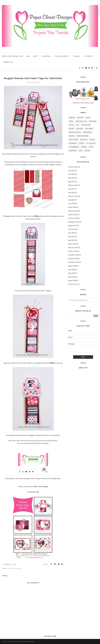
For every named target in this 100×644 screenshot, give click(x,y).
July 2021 (71, 189)
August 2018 (72, 266)
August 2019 (72, 225)
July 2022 (71, 171)
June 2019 (72, 233)
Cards (71, 121)
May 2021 (72, 193)
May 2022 (72, 178)
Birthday (80, 118)
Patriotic (84, 140)
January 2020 (73, 215)
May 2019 (72, 236)
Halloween (89, 129)
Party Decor (73, 140)
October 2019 (73, 218)
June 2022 (72, 174)
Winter (87, 151)
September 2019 (74, 222)
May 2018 (72, 273)
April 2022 (72, 182)
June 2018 (72, 269)
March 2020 (72, 207)
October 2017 (73, 284)
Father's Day (86, 125)
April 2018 (72, 277)
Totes (91, 147)
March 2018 (72, 280)
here (37, 216)
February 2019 (73, 247)
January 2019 (73, 251)
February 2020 (73, 211)
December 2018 (73, 255)
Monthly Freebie (83, 136)
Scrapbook (73, 143)
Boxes (88, 118)
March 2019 (72, 244)
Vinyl (81, 151)
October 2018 (73, 258)
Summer (84, 147)
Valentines (18, 569)
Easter (71, 125)
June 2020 (72, 204)
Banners (72, 118)
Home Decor (88, 132)
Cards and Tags (81, 121)
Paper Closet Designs (41, 486)
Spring (82, 143)
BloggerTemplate (30, 641)
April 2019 (72, 240)
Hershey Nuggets (75, 132)
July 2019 (71, 229)
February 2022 (73, 185)
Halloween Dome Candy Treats (83, 103)
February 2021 (73, 196)
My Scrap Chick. (34, 492)
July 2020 (71, 200)
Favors (10, 569)
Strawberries (74, 147)
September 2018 (74, 262)
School (92, 140)
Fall (78, 125)
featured (80, 129)
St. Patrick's (91, 143)
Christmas (93, 121)
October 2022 (73, 167)
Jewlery (72, 136)
